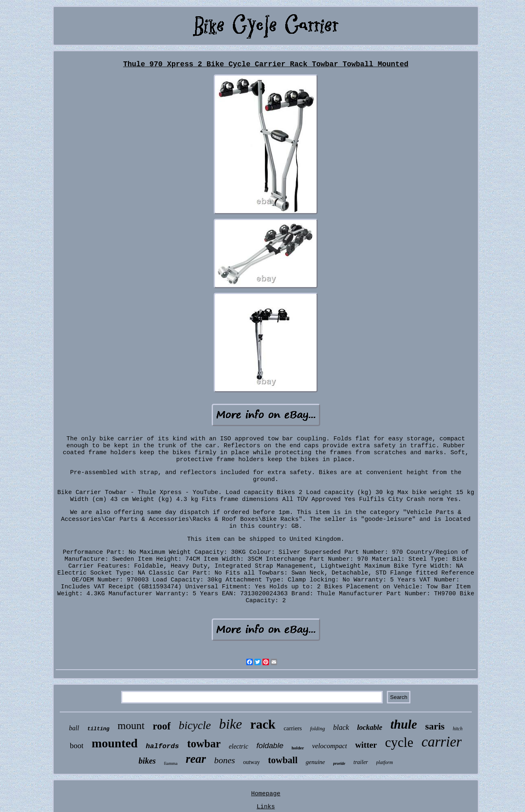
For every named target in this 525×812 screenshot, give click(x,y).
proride (339, 763)
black (341, 727)
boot (77, 746)
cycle (399, 742)
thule (404, 724)
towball (283, 760)
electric (239, 746)
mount (131, 726)
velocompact (330, 746)
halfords (163, 746)
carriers (293, 728)
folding (318, 728)
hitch (458, 729)
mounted (114, 743)
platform (385, 762)
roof (162, 726)
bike (231, 724)
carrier (441, 742)
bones (225, 760)
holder (298, 748)
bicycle (195, 725)
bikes (147, 761)
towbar (204, 744)
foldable (270, 746)
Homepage (266, 794)
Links (266, 807)
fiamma (171, 763)
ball (74, 728)
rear (196, 759)
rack (263, 724)
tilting (99, 729)
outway (251, 762)
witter (366, 745)
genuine (315, 762)
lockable (370, 727)
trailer (361, 762)
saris (435, 726)
